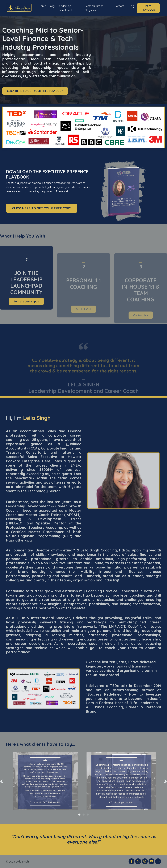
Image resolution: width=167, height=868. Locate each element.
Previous (1, 781)
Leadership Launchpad (65, 8)
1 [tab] (79, 815)
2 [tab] (84, 815)
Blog (52, 6)
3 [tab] (88, 815)
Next (166, 781)
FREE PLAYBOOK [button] (148, 8)
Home (42, 6)
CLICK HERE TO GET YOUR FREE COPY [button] (42, 208)
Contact (119, 6)
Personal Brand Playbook (94, 8)
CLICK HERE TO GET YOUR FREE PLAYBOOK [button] (35, 91)
